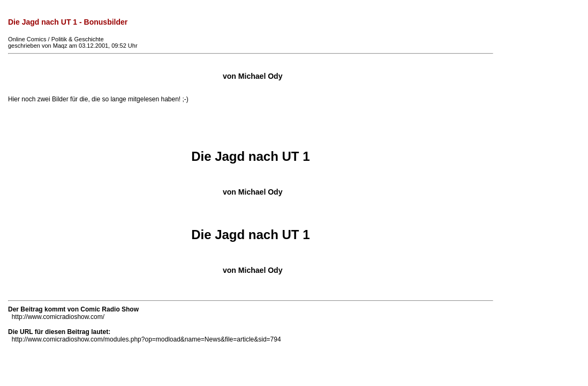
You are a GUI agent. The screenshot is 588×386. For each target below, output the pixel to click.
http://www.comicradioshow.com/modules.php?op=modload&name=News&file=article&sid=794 (146, 339)
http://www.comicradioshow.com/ (58, 317)
